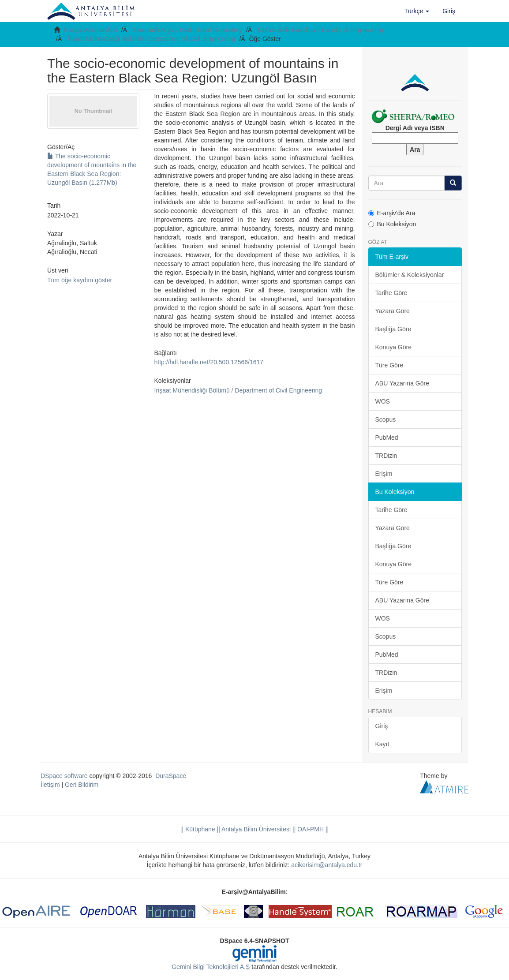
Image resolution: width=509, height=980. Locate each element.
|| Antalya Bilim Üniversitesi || (256, 829)
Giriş (382, 726)
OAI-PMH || (312, 829)
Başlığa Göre (393, 329)
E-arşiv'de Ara (392, 213)
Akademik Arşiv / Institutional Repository (187, 30)
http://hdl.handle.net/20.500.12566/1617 (209, 362)
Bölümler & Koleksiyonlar (410, 275)
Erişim (384, 474)
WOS (383, 401)
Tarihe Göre (391, 293)
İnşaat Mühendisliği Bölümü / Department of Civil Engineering (152, 39)
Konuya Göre (394, 347)
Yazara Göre (393, 311)
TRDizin (386, 456)
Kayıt (382, 744)
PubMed (387, 438)
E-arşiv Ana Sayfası (90, 30)
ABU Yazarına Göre (402, 383)
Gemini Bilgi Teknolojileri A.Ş (211, 967)
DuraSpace (171, 776)
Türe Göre (389, 365)
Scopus (386, 419)
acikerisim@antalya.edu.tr (327, 865)
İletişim (50, 785)
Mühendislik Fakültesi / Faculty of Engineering (320, 30)
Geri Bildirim (82, 785)
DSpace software (64, 776)
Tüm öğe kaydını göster (80, 280)
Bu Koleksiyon (392, 224)
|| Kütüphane (198, 829)
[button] (417, 11)
